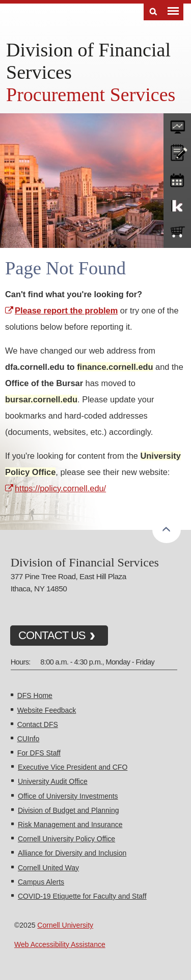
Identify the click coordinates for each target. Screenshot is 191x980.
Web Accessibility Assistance (60, 944)
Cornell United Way (48, 868)
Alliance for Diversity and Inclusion (72, 853)
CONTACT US (52, 635)
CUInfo (29, 739)
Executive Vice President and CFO (73, 767)
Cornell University (65, 925)
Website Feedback (47, 710)
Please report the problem (66, 310)
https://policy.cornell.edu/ (60, 488)
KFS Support (177, 205)
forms (177, 124)
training (177, 178)
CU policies (177, 151)
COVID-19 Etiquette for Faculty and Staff (82, 896)
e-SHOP (177, 232)
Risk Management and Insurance (70, 825)
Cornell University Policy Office (66, 839)
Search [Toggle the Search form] (153, 12)
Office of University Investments (68, 796)
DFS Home (35, 696)
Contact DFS (38, 724)
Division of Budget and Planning (68, 810)
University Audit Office (53, 781)
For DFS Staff (39, 753)
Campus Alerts (41, 882)
